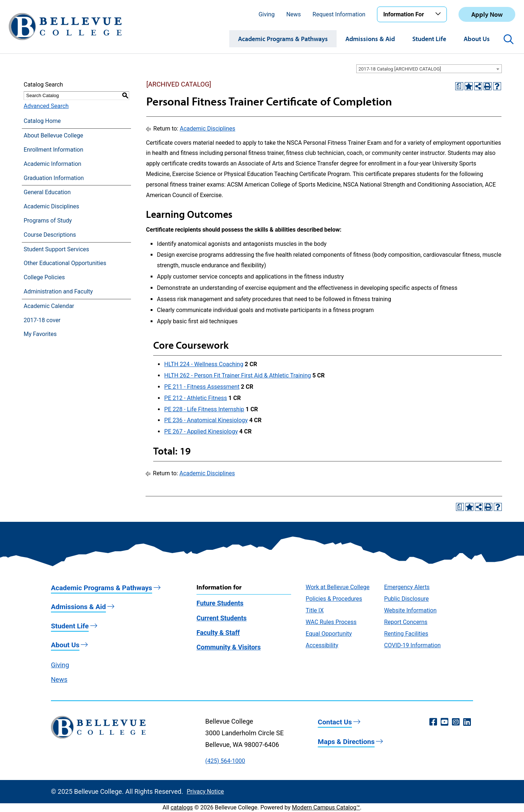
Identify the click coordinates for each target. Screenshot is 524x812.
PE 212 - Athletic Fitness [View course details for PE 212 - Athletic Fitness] (196, 398)
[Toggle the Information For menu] (439, 14)
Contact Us (335, 722)
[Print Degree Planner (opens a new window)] (459, 86)
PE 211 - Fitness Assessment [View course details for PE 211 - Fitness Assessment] (202, 387)
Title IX (315, 610)
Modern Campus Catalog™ (326, 807)
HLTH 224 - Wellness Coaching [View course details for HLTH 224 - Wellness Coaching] (204, 364)
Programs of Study (48, 221)
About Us (477, 39)
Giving (266, 14)
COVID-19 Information (412, 645)
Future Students (220, 603)
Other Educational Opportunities (65, 263)
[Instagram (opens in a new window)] (456, 722)
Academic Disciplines (51, 206)
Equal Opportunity (329, 634)
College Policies (44, 277)
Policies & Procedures (334, 599)
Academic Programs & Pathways (283, 39)
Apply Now (487, 14)
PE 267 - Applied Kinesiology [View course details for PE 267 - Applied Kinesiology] (201, 431)
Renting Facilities (406, 634)
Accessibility (322, 645)
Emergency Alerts (407, 587)
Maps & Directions (346, 742)
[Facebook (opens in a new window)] (433, 722)
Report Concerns (406, 622)
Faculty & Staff (218, 633)
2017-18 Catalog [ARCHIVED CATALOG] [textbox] (400, 69)
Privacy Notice (205, 791)
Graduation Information (54, 178)
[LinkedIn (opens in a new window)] (467, 722)
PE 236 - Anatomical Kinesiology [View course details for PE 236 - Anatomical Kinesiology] (206, 420)
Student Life (429, 39)
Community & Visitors (229, 647)
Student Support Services (56, 249)
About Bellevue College (53, 135)
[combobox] (429, 69)
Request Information (339, 14)
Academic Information (52, 164)
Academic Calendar (49, 306)
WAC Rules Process (331, 622)
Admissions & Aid (370, 39)
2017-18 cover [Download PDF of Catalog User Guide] (42, 320)
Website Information (410, 610)
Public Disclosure (406, 599)
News (294, 14)
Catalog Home (42, 121)
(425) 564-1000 (225, 761)
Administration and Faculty (58, 291)
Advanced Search (46, 106)
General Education (47, 192)
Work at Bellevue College (338, 587)
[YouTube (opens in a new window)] (444, 722)
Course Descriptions (50, 235)
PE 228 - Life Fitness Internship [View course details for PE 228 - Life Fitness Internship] (204, 409)
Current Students (222, 618)
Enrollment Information (53, 150)
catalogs (182, 807)
